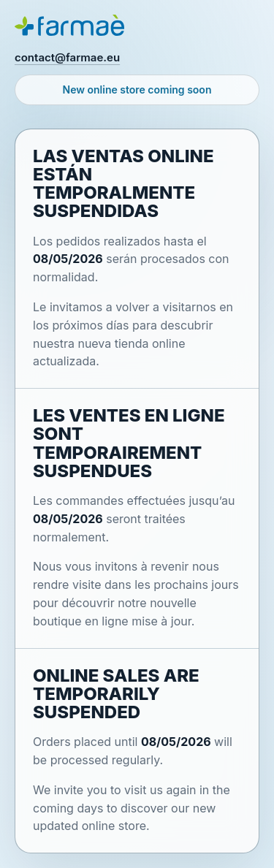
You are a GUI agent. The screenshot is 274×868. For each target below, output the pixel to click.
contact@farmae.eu (67, 57)
